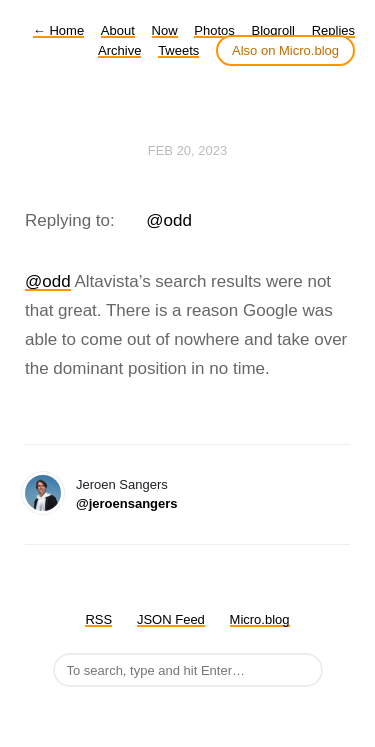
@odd (169, 220)
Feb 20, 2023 (188, 150)
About (118, 30)
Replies (333, 30)
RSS (98, 619)
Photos (214, 30)
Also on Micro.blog (285, 50)
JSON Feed (171, 619)
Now (165, 30)
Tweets (178, 50)
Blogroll (273, 30)
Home (58, 30)
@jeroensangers (127, 503)
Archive (119, 50)
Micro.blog (260, 619)
